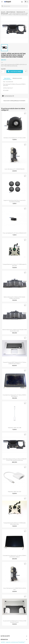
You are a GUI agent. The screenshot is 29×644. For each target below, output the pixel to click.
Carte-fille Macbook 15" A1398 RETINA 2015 (15, 169)
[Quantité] (3, 72)
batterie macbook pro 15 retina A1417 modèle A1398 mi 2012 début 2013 (15, 330)
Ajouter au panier (15, 72)
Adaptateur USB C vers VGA (15, 492)
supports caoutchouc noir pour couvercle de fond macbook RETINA (15, 201)
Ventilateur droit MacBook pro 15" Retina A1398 (15, 138)
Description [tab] (7, 78)
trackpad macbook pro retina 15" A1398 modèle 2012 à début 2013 (15, 524)
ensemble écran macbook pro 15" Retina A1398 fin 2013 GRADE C (15, 396)
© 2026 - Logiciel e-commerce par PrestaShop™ (13, 642)
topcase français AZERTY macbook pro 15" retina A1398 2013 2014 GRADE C (15, 363)
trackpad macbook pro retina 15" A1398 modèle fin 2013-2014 (15, 265)
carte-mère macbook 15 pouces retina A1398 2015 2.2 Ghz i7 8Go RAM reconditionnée (15, 460)
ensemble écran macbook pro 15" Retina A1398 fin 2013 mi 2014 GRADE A (15, 556)
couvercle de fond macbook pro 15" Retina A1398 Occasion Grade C (15, 622)
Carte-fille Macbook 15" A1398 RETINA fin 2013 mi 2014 (15, 589)
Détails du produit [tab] (17, 78)
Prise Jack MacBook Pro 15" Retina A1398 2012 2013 (15, 233)
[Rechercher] (15, 6)
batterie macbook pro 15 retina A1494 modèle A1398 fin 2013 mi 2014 (15, 298)
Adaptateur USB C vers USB (15, 428)
